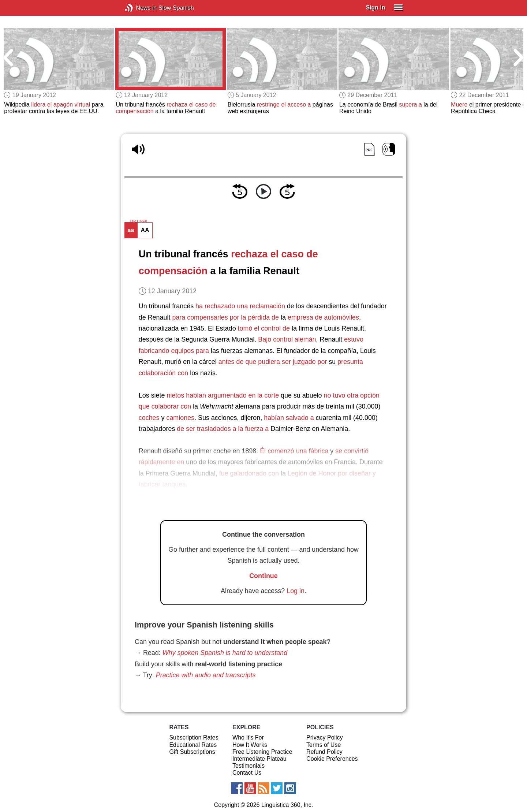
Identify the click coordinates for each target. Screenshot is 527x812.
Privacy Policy (325, 737)
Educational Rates (193, 745)
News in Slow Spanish (140, 8)
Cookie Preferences (332, 759)
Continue (263, 576)
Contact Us (247, 773)
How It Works (250, 745)
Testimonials (248, 766)
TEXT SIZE (138, 221)
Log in (296, 591)
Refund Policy (324, 752)
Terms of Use (324, 745)
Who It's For (248, 737)
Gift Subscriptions (192, 752)
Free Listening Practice (262, 752)
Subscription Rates (194, 737)
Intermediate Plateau (259, 759)
